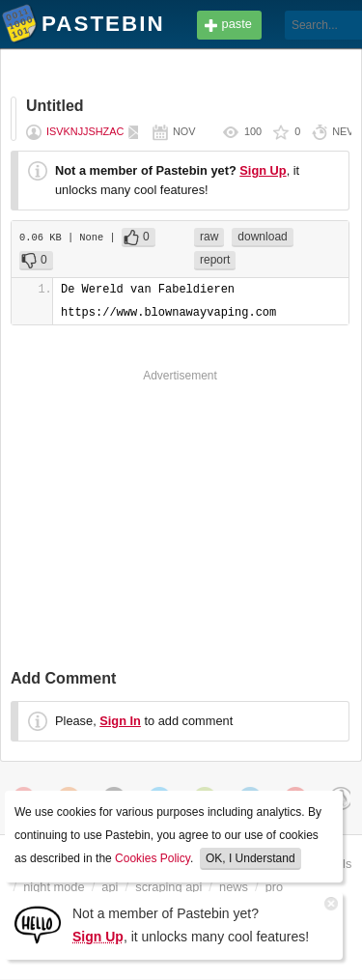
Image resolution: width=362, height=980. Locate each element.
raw (209, 237)
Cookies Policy (153, 858)
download (262, 237)
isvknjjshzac (85, 131)
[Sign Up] (38, 924)
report (215, 260)
